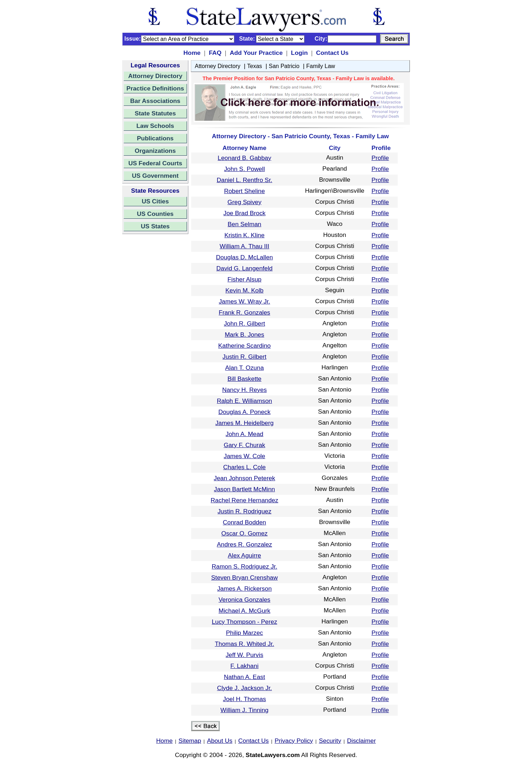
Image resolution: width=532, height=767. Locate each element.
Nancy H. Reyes (244, 390)
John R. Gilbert (245, 323)
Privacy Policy (294, 741)
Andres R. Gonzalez (244, 544)
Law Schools (155, 126)
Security (330, 741)
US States (155, 226)
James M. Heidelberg (245, 423)
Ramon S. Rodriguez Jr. (245, 566)
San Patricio (284, 66)
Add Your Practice (256, 53)
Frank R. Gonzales (244, 312)
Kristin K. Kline (244, 235)
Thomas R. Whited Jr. (244, 644)
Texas (255, 66)
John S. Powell (244, 169)
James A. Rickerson (244, 589)
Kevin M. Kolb (244, 290)
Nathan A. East (245, 677)
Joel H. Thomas (244, 699)
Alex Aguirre (244, 555)
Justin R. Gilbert (244, 357)
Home (192, 53)
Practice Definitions (155, 88)
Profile (380, 158)
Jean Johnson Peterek (244, 478)
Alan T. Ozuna (244, 368)
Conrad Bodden (244, 522)
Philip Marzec (244, 633)
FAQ (215, 53)
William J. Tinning (244, 710)
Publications (155, 138)
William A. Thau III (244, 246)
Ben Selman (244, 224)
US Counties (155, 214)
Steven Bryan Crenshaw (244, 577)
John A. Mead (245, 434)
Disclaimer (362, 741)
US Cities (155, 201)
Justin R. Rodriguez (244, 511)
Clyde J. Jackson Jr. (244, 688)
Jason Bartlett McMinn (244, 489)
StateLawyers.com (273, 755)
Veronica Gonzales (244, 600)
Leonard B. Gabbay (244, 158)
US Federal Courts (155, 163)
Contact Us (332, 53)
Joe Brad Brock (244, 213)
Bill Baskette (244, 379)
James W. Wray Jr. (244, 301)
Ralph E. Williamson (244, 401)
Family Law (321, 66)
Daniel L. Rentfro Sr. (244, 180)
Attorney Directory (155, 76)
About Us (220, 741)
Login (299, 53)
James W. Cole (244, 456)
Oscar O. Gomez (245, 533)
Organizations (155, 151)
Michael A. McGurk (244, 611)
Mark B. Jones (244, 335)
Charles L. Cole (244, 467)
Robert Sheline (244, 191)
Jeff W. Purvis (245, 655)
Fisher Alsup (244, 279)
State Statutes (155, 113)
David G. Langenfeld (245, 268)
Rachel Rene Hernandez (245, 500)
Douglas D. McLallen (245, 257)
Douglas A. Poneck (244, 412)
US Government (155, 176)
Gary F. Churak (244, 445)
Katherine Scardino (244, 346)
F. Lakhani (244, 666)
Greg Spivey (244, 202)
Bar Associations (155, 101)
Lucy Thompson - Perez (245, 622)
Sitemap (190, 741)
